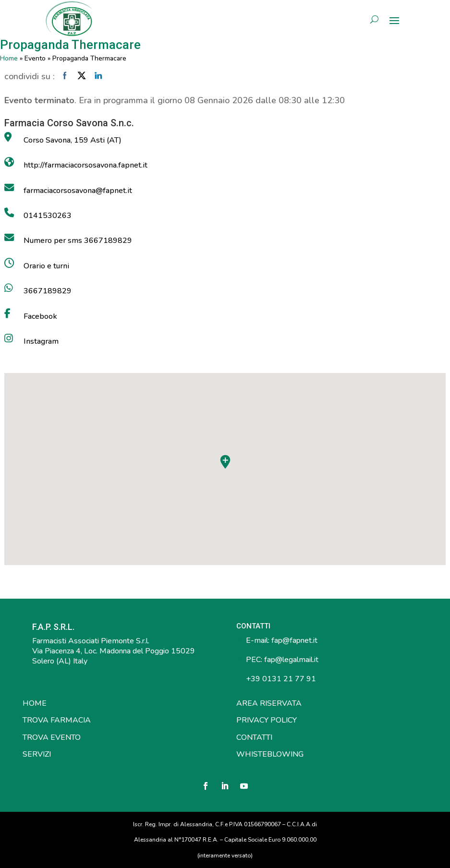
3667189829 (48, 291)
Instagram (41, 341)
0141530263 (48, 216)
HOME (35, 703)
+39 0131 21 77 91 (280, 679)
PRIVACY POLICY (267, 720)
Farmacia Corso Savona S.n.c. (69, 123)
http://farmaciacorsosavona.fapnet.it (85, 165)
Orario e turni (46, 266)
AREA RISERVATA (269, 703)
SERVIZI (37, 754)
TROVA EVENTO (52, 737)
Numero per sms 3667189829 (78, 241)
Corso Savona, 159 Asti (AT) (73, 140)
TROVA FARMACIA (57, 720)
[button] (225, 462)
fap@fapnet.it (294, 640)
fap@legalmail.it (291, 660)
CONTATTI (254, 737)
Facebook (40, 316)
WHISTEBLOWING (270, 754)
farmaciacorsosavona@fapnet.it (78, 191)
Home (9, 58)
